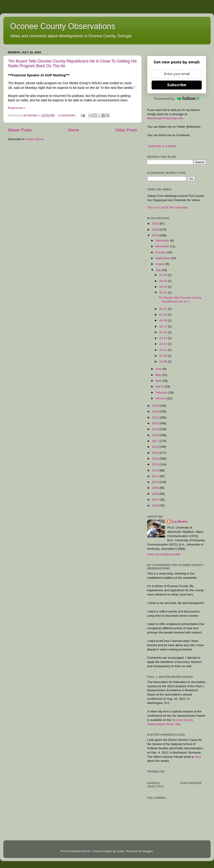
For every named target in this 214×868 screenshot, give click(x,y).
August (160, 264)
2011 (156, 476)
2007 (156, 500)
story (198, 757)
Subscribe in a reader (162, 146)
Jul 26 (163, 281)
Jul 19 (163, 315)
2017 (156, 441)
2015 (156, 453)
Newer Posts (20, 130)
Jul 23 (163, 287)
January (161, 398)
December (163, 240)
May (159, 375)
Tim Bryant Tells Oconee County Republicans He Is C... (180, 299)
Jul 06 (163, 361)
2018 (156, 435)
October (161, 252)
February (162, 392)
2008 (156, 494)
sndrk (120, 851)
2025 (156, 230)
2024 (156, 235)
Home (73, 130)
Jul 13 (163, 344)
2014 (156, 459)
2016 (156, 447)
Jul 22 (163, 292)
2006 (156, 505)
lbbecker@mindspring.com (165, 118)
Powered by (177, 99)
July (158, 270)
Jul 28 (163, 275)
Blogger (148, 851)
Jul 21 (163, 309)
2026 (156, 224)
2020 (156, 423)
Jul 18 (163, 320)
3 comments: (67, 115)
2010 (156, 482)
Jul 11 (163, 350)
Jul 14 (163, 338)
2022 (156, 411)
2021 (156, 417)
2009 (156, 488)
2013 (156, 464)
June (159, 369)
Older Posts (126, 130)
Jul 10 (163, 356)
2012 (156, 470)
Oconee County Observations (63, 26)
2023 (156, 406)
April (159, 381)
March (160, 386)
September (163, 258)
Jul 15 (163, 332)
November (163, 246)
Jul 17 (163, 326)
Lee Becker (180, 521)
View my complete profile (164, 554)
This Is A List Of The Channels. (168, 207)
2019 (156, 429)
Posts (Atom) (35, 139)
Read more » (17, 108)
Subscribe (177, 85)
